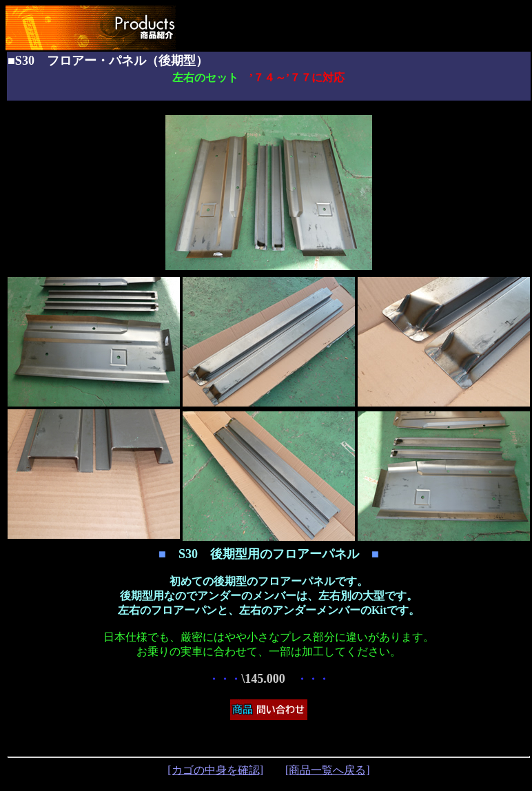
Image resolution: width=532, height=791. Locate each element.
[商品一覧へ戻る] (328, 770)
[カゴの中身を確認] (215, 770)
